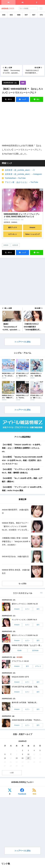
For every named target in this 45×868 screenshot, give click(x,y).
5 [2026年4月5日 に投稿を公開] (40, 750)
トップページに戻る (22, 342)
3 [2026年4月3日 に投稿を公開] (28, 750)
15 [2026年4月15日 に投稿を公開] (17, 758)
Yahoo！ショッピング (32, 234)
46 (23, 2)
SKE (11, 15)
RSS (34, 794)
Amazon (32, 227)
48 (8, 2)
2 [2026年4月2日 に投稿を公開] (22, 750)
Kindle (19, 650)
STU (41, 15)
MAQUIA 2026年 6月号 (20, 677)
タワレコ (38, 666)
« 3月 (12, 773)
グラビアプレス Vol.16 (20, 661)
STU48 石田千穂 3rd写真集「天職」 (25, 687)
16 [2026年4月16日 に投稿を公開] (22, 758)
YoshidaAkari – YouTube (15, 178)
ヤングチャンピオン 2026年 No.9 (24, 620)
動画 (23, 83)
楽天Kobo (35, 650)
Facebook (22, 794)
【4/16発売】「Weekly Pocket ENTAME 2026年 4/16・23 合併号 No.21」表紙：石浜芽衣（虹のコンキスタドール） (22, 460)
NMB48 (6, 245)
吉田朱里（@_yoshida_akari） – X (20, 170)
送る (38, 99)
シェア (24, 99)
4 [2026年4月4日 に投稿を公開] (34, 750)
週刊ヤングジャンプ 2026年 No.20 (25, 635)
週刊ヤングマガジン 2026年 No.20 (25, 604)
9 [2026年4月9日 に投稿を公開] (22, 754)
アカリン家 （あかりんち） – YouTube (21, 182)
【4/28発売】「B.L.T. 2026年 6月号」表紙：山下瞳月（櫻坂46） (22, 480)
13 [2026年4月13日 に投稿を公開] (5, 758)
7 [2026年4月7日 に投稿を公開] (11, 754)
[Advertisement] (22, 41)
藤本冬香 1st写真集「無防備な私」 (25, 703)
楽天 (38, 609)
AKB (4, 15)
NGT (34, 15)
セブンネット (13, 234)
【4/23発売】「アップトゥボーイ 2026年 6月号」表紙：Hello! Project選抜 (22, 489)
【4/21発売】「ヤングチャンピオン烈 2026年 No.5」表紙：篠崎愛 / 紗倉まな (21, 471)
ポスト (10, 99)
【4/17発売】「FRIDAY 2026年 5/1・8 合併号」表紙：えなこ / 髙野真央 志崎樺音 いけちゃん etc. (22, 448)
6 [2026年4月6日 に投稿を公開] (5, 754)
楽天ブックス (13, 227)
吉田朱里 (15, 245)
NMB (19, 15)
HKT (26, 15)
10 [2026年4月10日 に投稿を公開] (28, 754)
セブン (27, 609)
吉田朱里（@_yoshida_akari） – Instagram (23, 174)
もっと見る (22, 584)
